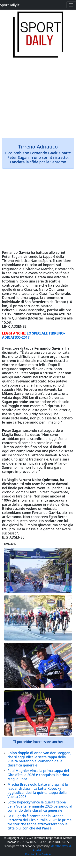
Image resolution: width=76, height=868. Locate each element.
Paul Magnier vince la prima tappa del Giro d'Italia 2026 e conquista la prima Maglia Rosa (38, 775)
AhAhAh (38, 850)
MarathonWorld (61, 846)
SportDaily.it (10, 5)
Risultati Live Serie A (38, 854)
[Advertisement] (38, 96)
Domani (9, 298)
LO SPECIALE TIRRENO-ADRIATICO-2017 (34, 335)
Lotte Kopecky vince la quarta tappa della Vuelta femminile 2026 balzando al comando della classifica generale (40, 806)
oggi (53, 439)
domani (22, 492)
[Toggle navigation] (71, 5)
